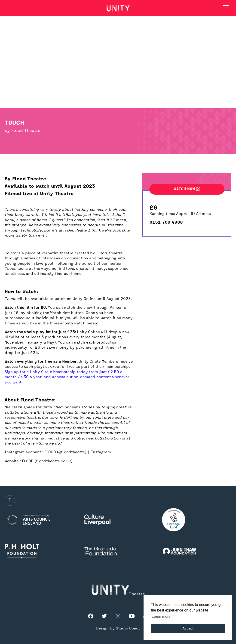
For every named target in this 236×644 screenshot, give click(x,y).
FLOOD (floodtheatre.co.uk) (47, 461)
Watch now (187, 189)
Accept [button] (188, 628)
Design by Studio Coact (118, 629)
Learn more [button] (161, 616)
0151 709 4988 (166, 223)
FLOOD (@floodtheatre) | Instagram (78, 452)
